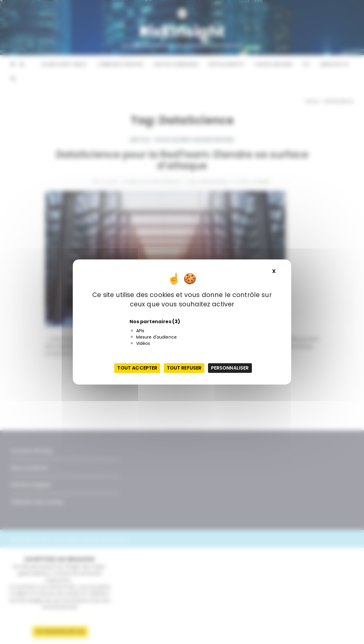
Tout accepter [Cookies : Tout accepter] (137, 368)
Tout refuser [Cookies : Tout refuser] (184, 368)
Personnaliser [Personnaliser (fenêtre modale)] (230, 368)
